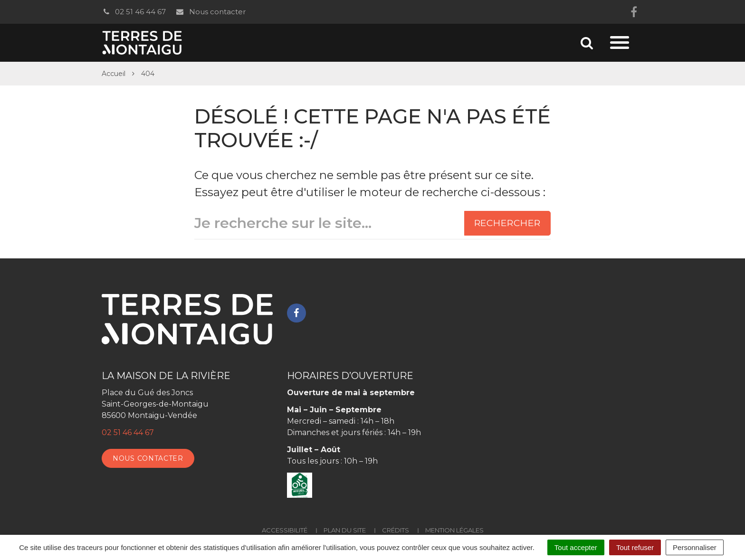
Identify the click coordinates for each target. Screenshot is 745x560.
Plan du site (345, 530)
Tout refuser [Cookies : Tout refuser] (635, 547)
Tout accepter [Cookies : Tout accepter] (576, 547)
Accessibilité (285, 530)
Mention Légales (454, 530)
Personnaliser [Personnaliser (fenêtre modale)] (695, 547)
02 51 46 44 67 (134, 12)
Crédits (396, 530)
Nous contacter (210, 12)
